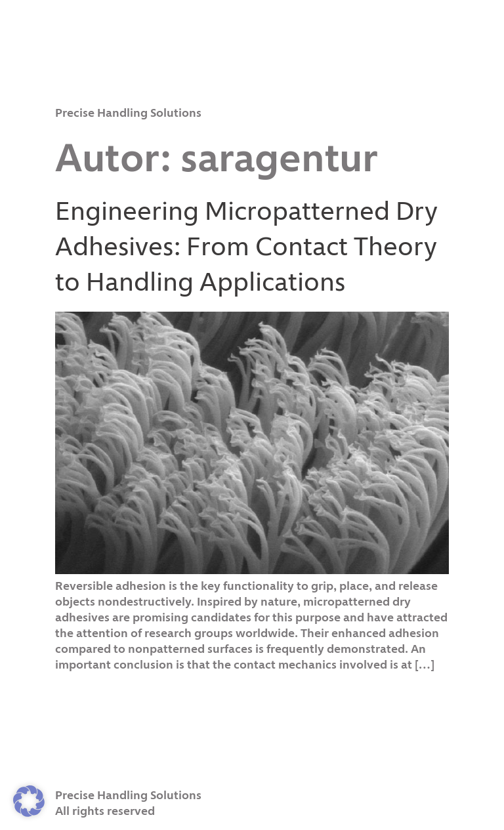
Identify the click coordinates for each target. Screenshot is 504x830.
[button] (29, 801)
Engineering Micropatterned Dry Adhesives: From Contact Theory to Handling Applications (246, 248)
